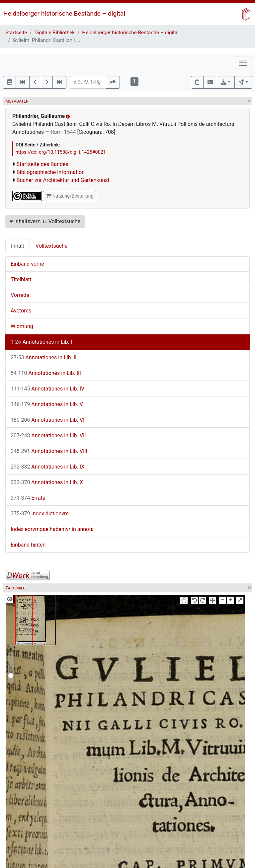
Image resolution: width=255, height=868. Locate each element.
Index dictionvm (40, 514)
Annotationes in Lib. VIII (49, 451)
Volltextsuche (51, 246)
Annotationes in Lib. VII (48, 435)
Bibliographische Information (51, 172)
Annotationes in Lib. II (43, 357)
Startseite (16, 33)
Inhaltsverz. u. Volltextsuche (45, 221)
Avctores (21, 311)
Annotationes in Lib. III (46, 373)
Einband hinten (28, 545)
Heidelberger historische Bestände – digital (64, 13)
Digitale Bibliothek (55, 33)
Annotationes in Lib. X (47, 482)
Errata (28, 498)
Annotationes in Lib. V (47, 404)
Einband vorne (27, 264)
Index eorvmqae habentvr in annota (52, 529)
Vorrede (20, 295)
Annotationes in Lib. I (41, 342)
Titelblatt (21, 279)
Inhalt (18, 246)
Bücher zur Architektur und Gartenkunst (63, 180)
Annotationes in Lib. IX (47, 467)
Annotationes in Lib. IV (47, 389)
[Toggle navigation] (243, 63)
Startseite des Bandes (42, 164)
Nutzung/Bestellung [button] (70, 196)
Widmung (22, 326)
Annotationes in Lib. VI (47, 420)
